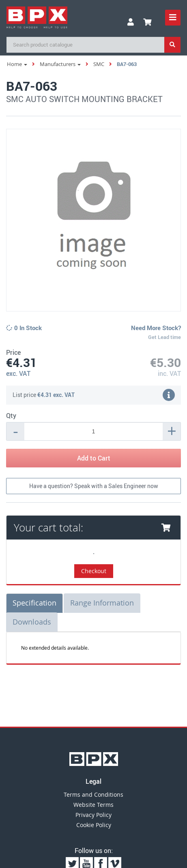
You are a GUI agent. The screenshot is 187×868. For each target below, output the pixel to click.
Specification (34, 603)
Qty (11, 416)
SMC (99, 64)
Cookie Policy (94, 825)
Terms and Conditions (93, 794)
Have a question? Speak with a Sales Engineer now (94, 486)
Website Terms (93, 805)
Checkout (94, 571)
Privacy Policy (93, 815)
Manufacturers (60, 64)
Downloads (32, 622)
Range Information (102, 603)
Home (17, 64)
